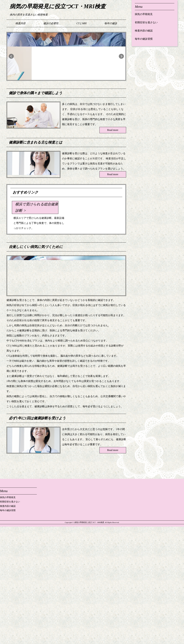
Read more (113, 130)
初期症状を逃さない (146, 22)
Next (121, 56)
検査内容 (20, 23)
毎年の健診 (111, 23)
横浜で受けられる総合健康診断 (37, 207)
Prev (11, 56)
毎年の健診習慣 (144, 39)
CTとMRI (82, 23)
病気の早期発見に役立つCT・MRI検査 (58, 6)
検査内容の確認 (144, 31)
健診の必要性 (51, 23)
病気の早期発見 (144, 14)
